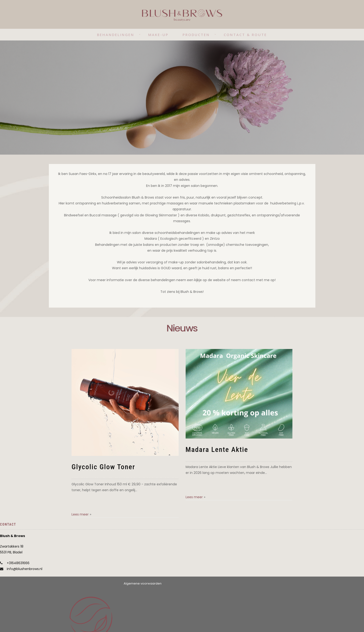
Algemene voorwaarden (143, 583)
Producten (196, 35)
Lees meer (80, 514)
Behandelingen (116, 35)
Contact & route (245, 35)
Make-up (158, 35)
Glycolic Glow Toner (103, 467)
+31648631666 (18, 563)
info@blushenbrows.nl (25, 569)
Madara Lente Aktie (217, 449)
